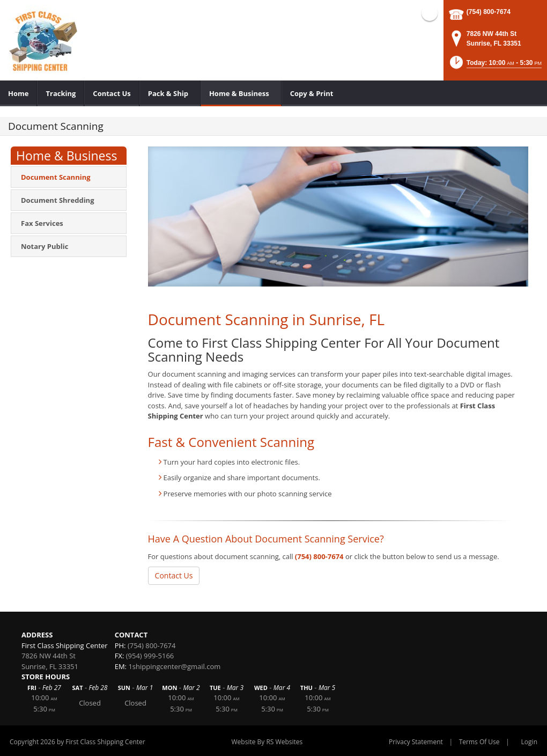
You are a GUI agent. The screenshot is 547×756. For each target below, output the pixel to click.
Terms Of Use (479, 742)
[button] (495, 66)
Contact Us (174, 575)
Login (529, 742)
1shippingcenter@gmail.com (174, 666)
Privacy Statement (416, 742)
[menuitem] (19, 93)
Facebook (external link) (430, 13)
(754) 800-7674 (489, 12)
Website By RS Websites (267, 742)
